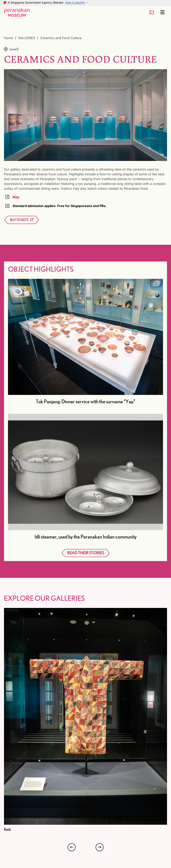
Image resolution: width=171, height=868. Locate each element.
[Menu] (163, 12)
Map (16, 197)
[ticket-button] (152, 12)
